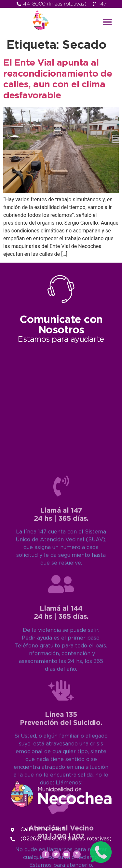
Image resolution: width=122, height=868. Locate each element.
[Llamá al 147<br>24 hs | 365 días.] (61, 643)
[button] (107, 22)
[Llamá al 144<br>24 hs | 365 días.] (61, 741)
